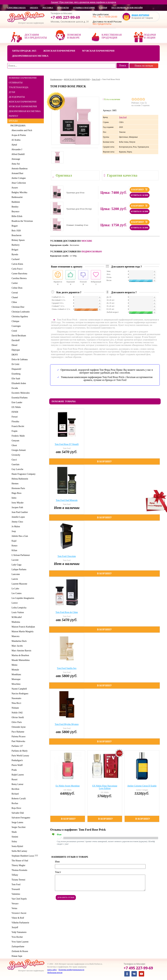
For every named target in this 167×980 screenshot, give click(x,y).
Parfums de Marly (19, 751)
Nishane (15, 708)
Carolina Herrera (18, 278)
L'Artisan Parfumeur (20, 555)
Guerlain (15, 464)
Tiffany (14, 875)
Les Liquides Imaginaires (22, 598)
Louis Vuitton (17, 612)
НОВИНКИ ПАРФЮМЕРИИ (23, 78)
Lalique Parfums (18, 569)
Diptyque (15, 350)
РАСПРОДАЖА (18, 126)
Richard (15, 794)
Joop (13, 531)
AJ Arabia (15, 140)
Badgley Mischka (19, 192)
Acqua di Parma (18, 135)
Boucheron (16, 235)
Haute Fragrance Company (23, 474)
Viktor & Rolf (17, 918)
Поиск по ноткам (144, 66)
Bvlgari (14, 250)
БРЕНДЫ (13, 121)
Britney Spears (18, 240)
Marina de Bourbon (20, 655)
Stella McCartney (19, 851)
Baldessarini (17, 197)
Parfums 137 (17, 746)
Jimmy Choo (17, 522)
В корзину (140, 189)
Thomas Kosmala (19, 870)
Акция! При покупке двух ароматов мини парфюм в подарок (83, 2)
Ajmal (14, 145)
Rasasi (14, 779)
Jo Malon (15, 527)
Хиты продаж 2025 (24, 51)
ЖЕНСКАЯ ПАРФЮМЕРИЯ (23, 102)
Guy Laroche (17, 469)
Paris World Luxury (20, 756)
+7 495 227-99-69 (65, 17)
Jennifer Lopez (18, 517)
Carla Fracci (17, 269)
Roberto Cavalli (18, 799)
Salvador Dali (17, 813)
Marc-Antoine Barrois (21, 651)
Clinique (15, 321)
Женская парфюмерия (59, 51)
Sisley (14, 842)
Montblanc (16, 674)
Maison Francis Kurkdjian (23, 627)
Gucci (14, 460)
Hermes (15, 484)
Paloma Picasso (18, 737)
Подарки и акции (150, 36)
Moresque (15, 679)
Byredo (14, 254)
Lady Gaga (16, 565)
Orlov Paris (16, 722)
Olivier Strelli (17, 717)
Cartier (14, 283)
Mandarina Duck (18, 641)
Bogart (14, 226)
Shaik (14, 832)
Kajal (13, 541)
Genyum (15, 441)
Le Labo (15, 589)
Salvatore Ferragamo (20, 818)
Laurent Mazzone (19, 584)
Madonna (15, 622)
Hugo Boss (16, 493)
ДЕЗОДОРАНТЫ (17, 97)
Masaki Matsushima (20, 660)
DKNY (14, 355)
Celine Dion (16, 288)
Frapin (14, 431)
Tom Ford (15, 884)
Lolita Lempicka (18, 608)
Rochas (14, 803)
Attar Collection (18, 183)
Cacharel (15, 259)
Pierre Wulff (17, 765)
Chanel (14, 297)
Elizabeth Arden (18, 383)
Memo (14, 665)
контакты (63, 8)
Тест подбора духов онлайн (127, 8)
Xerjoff (14, 927)
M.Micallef (16, 617)
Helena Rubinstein (19, 479)
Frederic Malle (18, 436)
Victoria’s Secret (18, 913)
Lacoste (15, 560)
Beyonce (15, 212)
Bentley (15, 207)
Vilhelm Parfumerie (20, 923)
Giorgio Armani (18, 450)
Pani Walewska (18, 741)
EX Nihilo (16, 407)
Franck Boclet (17, 426)
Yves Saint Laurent (19, 942)
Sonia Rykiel (17, 846)
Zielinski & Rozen (19, 951)
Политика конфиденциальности (71, 970)
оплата (34, 8)
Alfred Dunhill (18, 154)
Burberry (15, 245)
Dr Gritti (15, 364)
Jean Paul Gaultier (19, 512)
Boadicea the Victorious (22, 221)
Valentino (15, 894)
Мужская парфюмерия (98, 51)
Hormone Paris (18, 488)
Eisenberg (15, 374)
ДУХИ (12, 92)
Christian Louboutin (20, 312)
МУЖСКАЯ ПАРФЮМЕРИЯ (23, 107)
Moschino (15, 684)
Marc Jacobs (17, 646)
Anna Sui (15, 164)
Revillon (15, 789)
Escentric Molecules (20, 393)
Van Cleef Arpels (19, 899)
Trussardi (15, 889)
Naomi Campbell (19, 689)
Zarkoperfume (17, 947)
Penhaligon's (17, 760)
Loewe (14, 603)
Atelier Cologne (18, 178)
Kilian (14, 550)
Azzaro (14, 188)
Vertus (14, 908)
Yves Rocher (17, 937)
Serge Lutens (17, 822)
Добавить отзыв (66, 897)
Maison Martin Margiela (22, 632)
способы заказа (16, 8)
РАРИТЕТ (13, 116)
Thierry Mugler (18, 865)
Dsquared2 (16, 369)
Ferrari (14, 417)
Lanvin (14, 579)
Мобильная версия (55, 973)
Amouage (15, 159)
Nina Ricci (16, 703)
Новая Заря (16, 956)
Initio (13, 498)
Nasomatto (16, 698)
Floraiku (15, 422)
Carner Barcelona (19, 274)
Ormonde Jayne (18, 727)
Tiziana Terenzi (18, 880)
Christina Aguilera (19, 317)
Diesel (14, 345)
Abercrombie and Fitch (21, 130)
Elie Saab (15, 379)
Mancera (15, 636)
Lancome (15, 574)
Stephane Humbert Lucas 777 (24, 856)
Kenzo (14, 546)
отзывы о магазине (84, 8)
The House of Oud (19, 861)
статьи (103, 8)
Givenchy (15, 455)
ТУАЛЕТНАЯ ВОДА (19, 87)
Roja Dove (16, 808)
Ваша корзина (140, 15)
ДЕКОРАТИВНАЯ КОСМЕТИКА (25, 111)
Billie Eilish (16, 216)
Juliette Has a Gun (19, 536)
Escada (14, 388)
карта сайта (52, 970)
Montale (15, 670)
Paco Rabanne (17, 732)
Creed (14, 331)
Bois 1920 (16, 231)
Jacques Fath (17, 507)
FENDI (14, 412)
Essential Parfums (19, 398)
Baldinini (15, 202)
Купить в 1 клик (140, 195)
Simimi (14, 837)
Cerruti (14, 293)
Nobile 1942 (17, 713)
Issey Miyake (17, 503)
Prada (14, 770)
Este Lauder (16, 402)
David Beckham (18, 336)
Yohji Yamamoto (18, 932)
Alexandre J (16, 149)
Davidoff (15, 340)
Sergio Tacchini (18, 827)
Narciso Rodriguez (19, 694)
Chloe (14, 302)
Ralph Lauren (17, 775)
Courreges (16, 326)
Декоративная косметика (30, 56)
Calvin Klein (17, 264)
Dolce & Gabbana (19, 359)
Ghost (14, 445)
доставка (48, 8)
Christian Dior (17, 307)
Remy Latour (17, 784)
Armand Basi (17, 173)
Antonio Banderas (19, 169)
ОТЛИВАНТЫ (16, 83)
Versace (14, 904)
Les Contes (16, 593)
